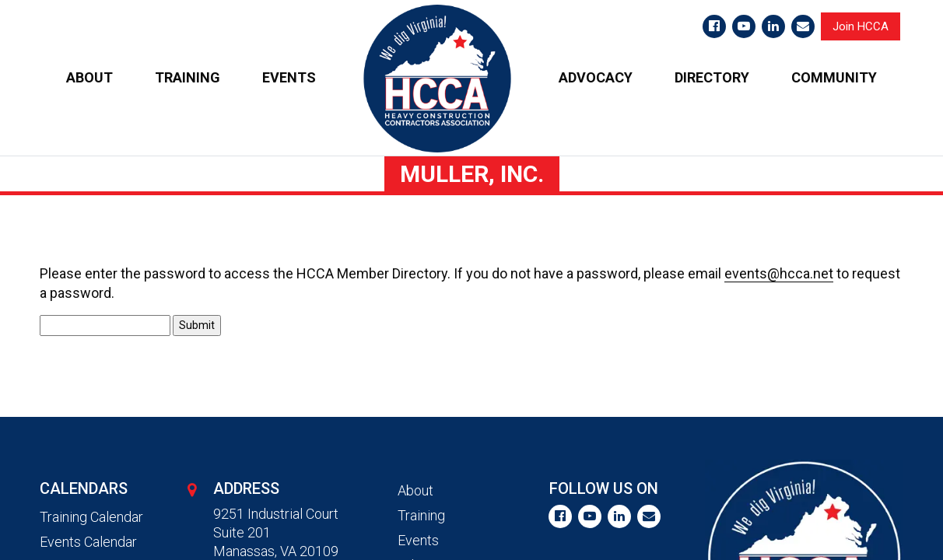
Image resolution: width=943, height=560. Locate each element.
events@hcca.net (779, 273)
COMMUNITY (834, 77)
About (415, 490)
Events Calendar (88, 542)
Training (421, 515)
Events (418, 540)
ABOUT (89, 77)
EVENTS (289, 77)
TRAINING (188, 77)
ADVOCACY (596, 77)
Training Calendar (91, 517)
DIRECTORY (712, 77)
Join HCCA (861, 26)
